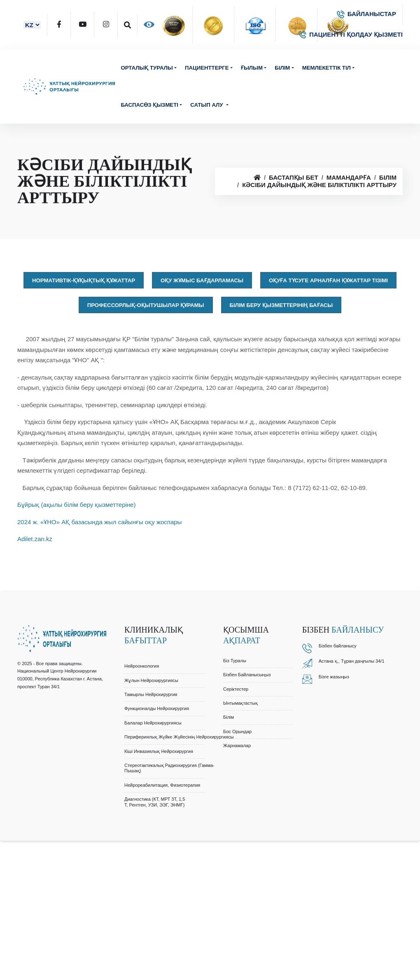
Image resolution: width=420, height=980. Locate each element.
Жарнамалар (237, 746)
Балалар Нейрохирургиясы (153, 723)
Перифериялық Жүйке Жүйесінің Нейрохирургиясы (179, 737)
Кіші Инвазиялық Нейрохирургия (159, 751)
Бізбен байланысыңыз (247, 675)
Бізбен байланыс (336, 646)
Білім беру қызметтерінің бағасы (281, 305)
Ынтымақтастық (240, 703)
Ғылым (252, 68)
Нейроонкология (142, 666)
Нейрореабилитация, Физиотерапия (162, 785)
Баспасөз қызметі (149, 105)
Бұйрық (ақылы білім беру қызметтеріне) (76, 505)
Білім (282, 68)
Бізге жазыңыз (334, 677)
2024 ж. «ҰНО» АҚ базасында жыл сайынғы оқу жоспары (99, 522)
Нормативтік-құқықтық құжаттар (84, 280)
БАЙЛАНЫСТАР (366, 14)
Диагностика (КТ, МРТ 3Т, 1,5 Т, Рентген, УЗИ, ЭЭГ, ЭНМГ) (155, 802)
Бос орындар (237, 731)
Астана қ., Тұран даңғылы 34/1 (352, 661)
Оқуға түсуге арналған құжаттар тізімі (328, 280)
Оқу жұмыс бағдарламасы (202, 280)
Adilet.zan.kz (35, 539)
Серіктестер (236, 689)
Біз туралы (235, 661)
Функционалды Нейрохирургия (157, 708)
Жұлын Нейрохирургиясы (151, 680)
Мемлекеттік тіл (327, 68)
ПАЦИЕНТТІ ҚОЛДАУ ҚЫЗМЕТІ (351, 34)
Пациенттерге (207, 68)
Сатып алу (207, 105)
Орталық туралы (147, 68)
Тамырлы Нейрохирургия (151, 694)
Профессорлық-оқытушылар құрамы (146, 305)
